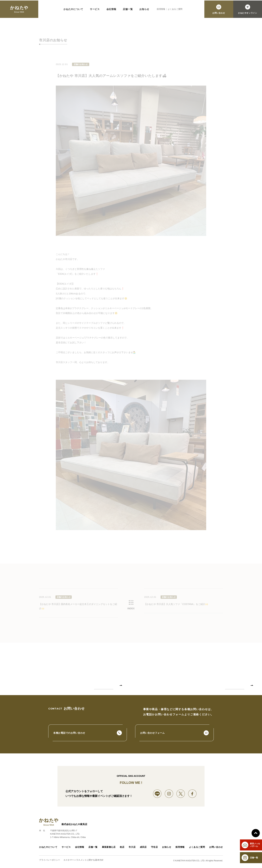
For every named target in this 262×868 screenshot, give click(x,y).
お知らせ (167, 849)
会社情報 (79, 849)
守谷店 (155, 849)
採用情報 (181, 849)
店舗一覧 (92, 849)
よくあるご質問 (198, 849)
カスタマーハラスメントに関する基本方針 (83, 861)
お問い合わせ (217, 849)
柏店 (122, 849)
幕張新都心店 (108, 849)
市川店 (132, 849)
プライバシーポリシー (50, 861)
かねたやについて (48, 849)
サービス (65, 849)
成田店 (144, 849)
